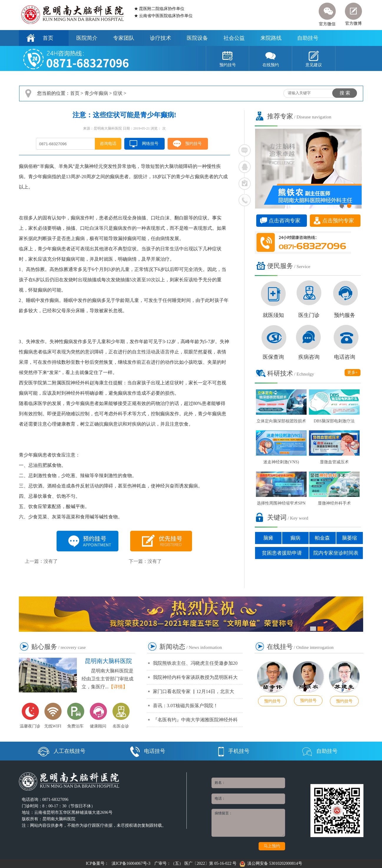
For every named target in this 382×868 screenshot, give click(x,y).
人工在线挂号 (62, 751)
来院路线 (271, 38)
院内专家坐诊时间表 (336, 553)
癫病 (295, 538)
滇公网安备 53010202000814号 (271, 863)
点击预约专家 (338, 221)
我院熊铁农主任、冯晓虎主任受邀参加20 (195, 663)
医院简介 (87, 38)
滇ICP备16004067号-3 (131, 863)
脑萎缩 (349, 538)
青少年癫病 (96, 93)
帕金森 (322, 538)
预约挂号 (194, 144)
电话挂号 (148, 751)
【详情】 (118, 687)
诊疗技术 (161, 38)
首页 (48, 38)
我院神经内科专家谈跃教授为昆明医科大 (195, 677)
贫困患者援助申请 (282, 553)
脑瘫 (268, 538)
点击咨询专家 (285, 221)
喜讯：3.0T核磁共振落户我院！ (186, 706)
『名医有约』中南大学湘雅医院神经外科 (195, 720)
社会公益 (234, 38)
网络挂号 (150, 144)
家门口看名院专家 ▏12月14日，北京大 (194, 691)
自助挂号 (308, 38)
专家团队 (124, 38)
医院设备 (197, 38)
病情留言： (248, 823)
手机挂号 (234, 751)
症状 (118, 93)
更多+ (353, 372)
